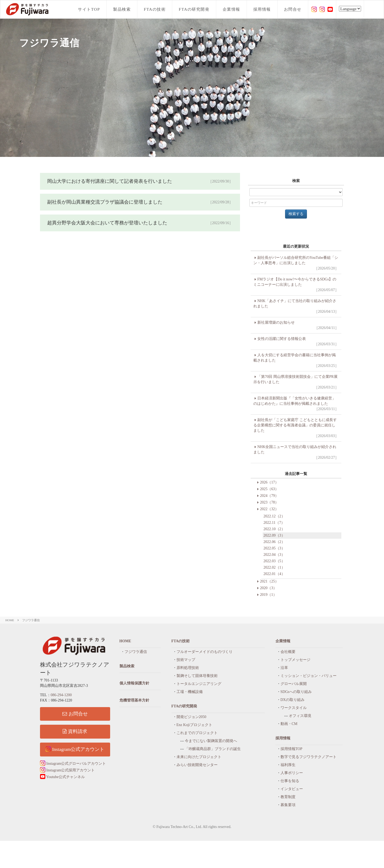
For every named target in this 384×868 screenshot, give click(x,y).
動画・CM (289, 724)
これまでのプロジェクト (197, 733)
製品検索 (122, 9)
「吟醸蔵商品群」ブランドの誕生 (213, 749)
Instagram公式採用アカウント (67, 770)
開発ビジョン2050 (191, 717)
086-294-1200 (61, 695)
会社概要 (288, 652)
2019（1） (268, 595)
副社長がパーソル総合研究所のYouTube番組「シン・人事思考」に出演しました (296, 263)
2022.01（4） (274, 574)
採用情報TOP (291, 749)
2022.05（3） (274, 548)
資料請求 (75, 731)
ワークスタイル (294, 708)
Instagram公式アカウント (75, 749)
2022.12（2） (274, 516)
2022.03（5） (274, 561)
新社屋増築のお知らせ (296, 326)
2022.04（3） (274, 555)
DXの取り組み (293, 700)
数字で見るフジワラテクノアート (309, 757)
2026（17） (269, 482)
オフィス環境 (300, 716)
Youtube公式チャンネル (62, 777)
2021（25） (269, 581)
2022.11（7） (274, 523)
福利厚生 (288, 765)
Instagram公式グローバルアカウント (73, 764)
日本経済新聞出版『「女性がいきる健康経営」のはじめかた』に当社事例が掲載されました (296, 404)
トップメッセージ (295, 660)
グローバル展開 (294, 684)
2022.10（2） (274, 529)
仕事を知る (290, 781)
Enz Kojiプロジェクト (194, 725)
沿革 (284, 668)
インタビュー (292, 789)
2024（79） (269, 496)
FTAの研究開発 (194, 9)
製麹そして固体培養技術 (197, 676)
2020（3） (268, 588)
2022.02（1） (274, 567)
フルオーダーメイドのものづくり (205, 652)
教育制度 (288, 797)
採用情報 (262, 9)
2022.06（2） (274, 542)
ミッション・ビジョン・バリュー (309, 676)
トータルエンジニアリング (199, 684)
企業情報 (231, 9)
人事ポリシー (292, 773)
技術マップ (186, 660)
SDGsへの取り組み (296, 692)
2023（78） (269, 502)
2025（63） (269, 489)
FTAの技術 (155, 9)
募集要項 (288, 805)
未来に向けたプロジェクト (199, 757)
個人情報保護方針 (134, 683)
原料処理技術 (188, 668)
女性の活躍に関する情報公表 (296, 342)
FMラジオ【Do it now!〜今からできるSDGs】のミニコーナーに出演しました (296, 285)
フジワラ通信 (31, 620)
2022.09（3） (274, 535)
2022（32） (269, 509)
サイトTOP (89, 9)
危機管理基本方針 (134, 700)
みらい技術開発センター (197, 765)
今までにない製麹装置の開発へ (211, 741)
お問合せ (293, 9)
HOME (10, 620)
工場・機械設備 (190, 692)
